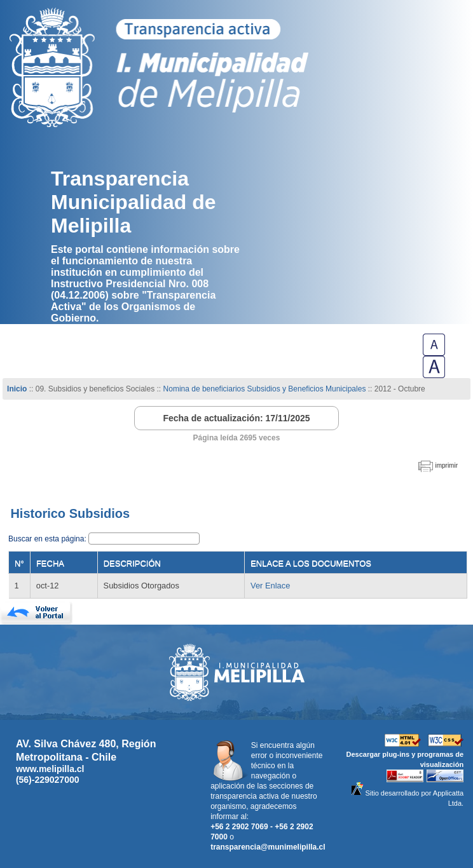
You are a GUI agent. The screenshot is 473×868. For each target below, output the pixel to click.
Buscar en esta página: (48, 539)
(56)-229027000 (48, 780)
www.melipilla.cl (50, 769)
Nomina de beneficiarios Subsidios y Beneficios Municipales (265, 389)
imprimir (446, 465)
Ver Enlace (270, 586)
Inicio (17, 389)
